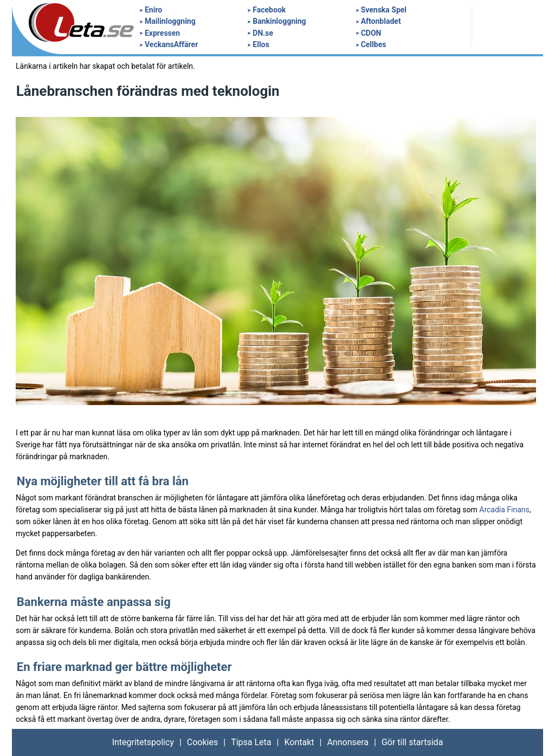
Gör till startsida (412, 742)
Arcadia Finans (504, 510)
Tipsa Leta (251, 742)
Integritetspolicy (143, 742)
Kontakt (299, 742)
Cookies (202, 742)
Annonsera (348, 742)
